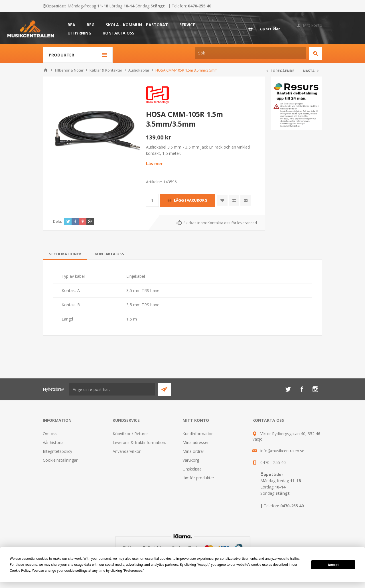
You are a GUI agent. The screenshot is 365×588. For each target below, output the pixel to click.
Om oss (50, 434)
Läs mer (154, 164)
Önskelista (192, 469)
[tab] (65, 254)
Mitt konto (313, 25)
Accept (333, 565)
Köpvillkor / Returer (130, 434)
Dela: (57, 221)
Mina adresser (196, 442)
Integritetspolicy (57, 451)
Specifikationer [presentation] (65, 254)
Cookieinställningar (60, 460)
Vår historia (53, 442)
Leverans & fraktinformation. (139, 442)
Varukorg (191, 460)
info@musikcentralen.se (282, 451)
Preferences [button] (133, 571)
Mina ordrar (193, 451)
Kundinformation (198, 434)
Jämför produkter (198, 478)
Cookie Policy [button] (20, 571)
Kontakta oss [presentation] (109, 254)
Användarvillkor (127, 451)
